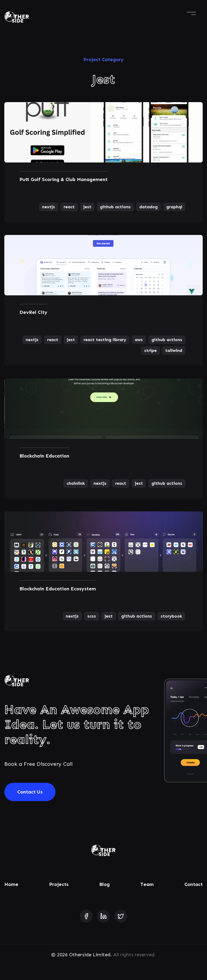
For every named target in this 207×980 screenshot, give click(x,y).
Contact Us (30, 792)
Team (147, 884)
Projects (59, 884)
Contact (194, 884)
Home (11, 884)
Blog (104, 884)
